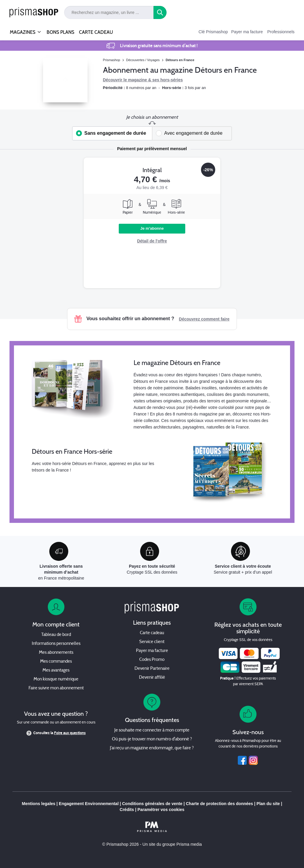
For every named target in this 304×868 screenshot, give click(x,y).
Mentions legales (39, 804)
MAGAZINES (23, 30)
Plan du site (268, 804)
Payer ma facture (247, 32)
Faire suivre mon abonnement (56, 688)
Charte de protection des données (219, 804)
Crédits (127, 810)
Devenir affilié (152, 678)
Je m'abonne (152, 228)
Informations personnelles (56, 644)
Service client (152, 642)
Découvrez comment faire (204, 319)
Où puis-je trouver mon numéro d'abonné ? (152, 739)
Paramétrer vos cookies (161, 810)
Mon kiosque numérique (56, 679)
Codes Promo (152, 660)
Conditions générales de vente (152, 804)
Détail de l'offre (152, 241)
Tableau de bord (56, 635)
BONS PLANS (60, 32)
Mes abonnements (56, 653)
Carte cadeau (152, 633)
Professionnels (281, 32)
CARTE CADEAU (96, 32)
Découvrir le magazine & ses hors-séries (143, 80)
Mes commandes (56, 662)
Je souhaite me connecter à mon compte (152, 730)
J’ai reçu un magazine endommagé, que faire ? (152, 748)
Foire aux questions (70, 733)
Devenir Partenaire (152, 669)
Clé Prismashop (213, 32)
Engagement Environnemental (89, 804)
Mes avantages (56, 671)
